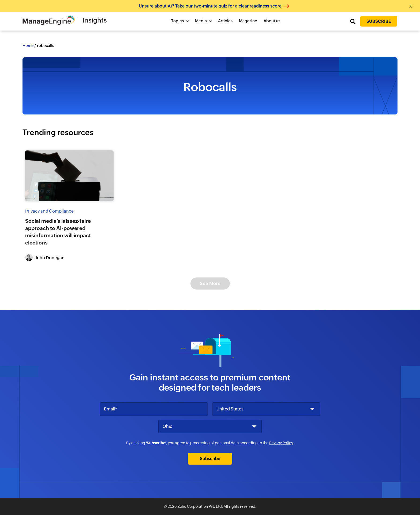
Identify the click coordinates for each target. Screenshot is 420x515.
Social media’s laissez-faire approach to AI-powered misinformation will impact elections (58, 232)
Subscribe (379, 21)
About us (272, 21)
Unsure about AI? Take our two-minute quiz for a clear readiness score (210, 6)
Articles (225, 21)
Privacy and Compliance (49, 211)
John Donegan (50, 258)
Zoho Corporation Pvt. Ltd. (200, 506)
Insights (95, 20)
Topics (177, 21)
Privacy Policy (281, 443)
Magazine (248, 21)
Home (28, 46)
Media (201, 21)
